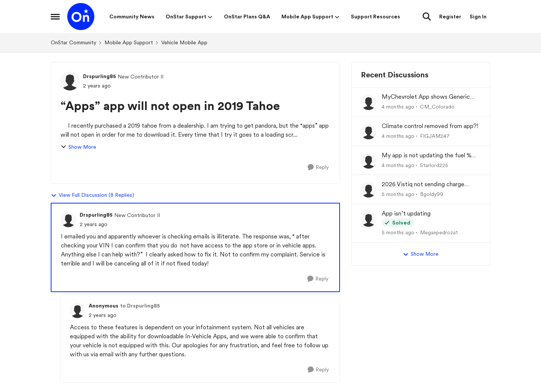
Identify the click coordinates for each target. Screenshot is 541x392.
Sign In (478, 17)
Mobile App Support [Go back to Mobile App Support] (129, 42)
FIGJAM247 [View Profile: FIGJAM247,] (435, 136)
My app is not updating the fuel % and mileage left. (427, 156)
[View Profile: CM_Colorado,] (369, 103)
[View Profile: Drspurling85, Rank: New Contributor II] (70, 81)
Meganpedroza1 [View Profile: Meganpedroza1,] (439, 232)
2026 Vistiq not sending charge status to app (423, 185)
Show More (78, 147)
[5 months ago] (398, 194)
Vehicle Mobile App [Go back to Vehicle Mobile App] (184, 42)
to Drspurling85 (140, 306)
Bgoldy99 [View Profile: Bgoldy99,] (432, 194)
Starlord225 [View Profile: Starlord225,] (434, 165)
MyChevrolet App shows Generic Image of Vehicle (426, 97)
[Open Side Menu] (55, 17)
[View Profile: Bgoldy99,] (369, 190)
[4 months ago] (398, 107)
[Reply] (318, 167)
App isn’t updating (406, 213)
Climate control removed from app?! (430, 126)
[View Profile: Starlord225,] (369, 161)
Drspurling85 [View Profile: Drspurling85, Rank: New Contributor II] (99, 76)
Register (450, 17)
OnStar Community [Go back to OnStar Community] (73, 42)
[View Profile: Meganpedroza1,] (369, 219)
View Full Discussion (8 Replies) (92, 195)
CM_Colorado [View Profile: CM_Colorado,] (437, 107)
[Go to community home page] (81, 17)
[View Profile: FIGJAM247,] (369, 132)
